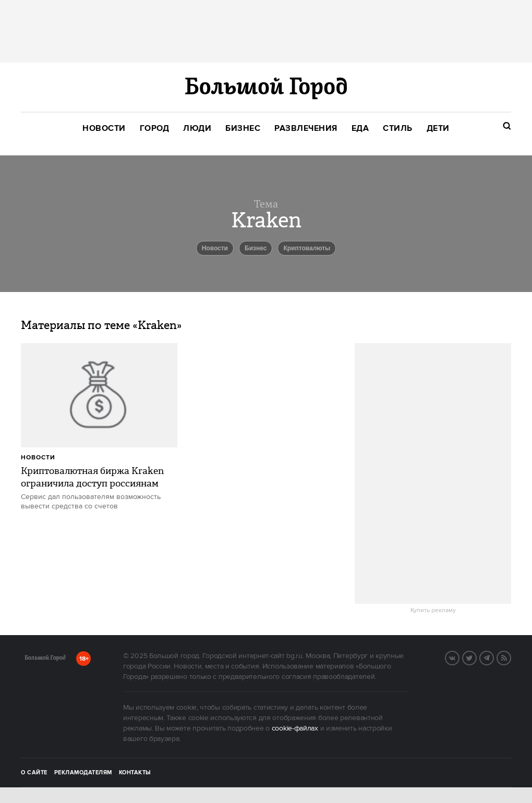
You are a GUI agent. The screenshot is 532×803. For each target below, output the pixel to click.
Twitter (476, 657)
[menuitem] (104, 129)
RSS (511, 657)
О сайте (34, 773)
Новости (38, 458)
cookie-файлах (295, 728)
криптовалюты (307, 248)
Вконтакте (459, 657)
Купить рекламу (433, 611)
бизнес (256, 248)
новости (215, 248)
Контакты (135, 773)
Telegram (493, 657)
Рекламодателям (83, 773)
